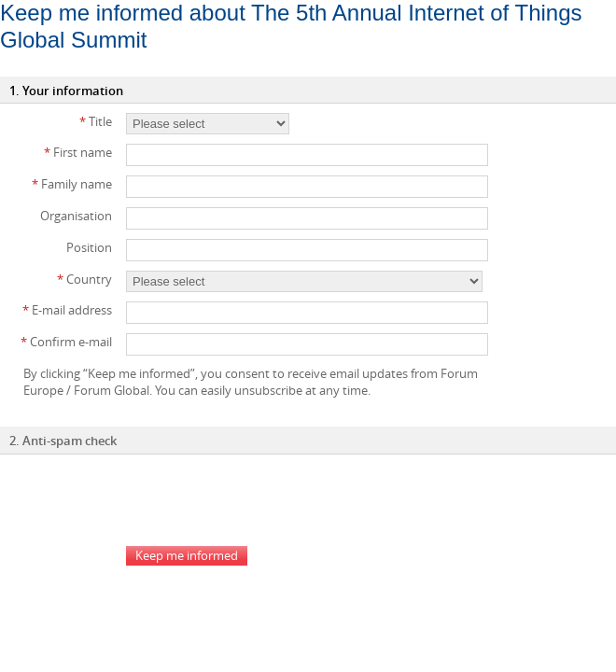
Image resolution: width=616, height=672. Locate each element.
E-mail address (67, 310)
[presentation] (268, 500)
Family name (72, 184)
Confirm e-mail (66, 342)
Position (89, 247)
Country (84, 279)
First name (78, 152)
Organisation (76, 216)
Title (96, 121)
